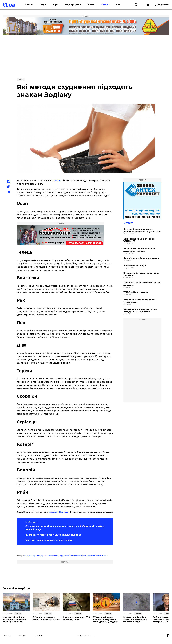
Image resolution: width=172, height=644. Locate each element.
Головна (7, 636)
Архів (119, 5)
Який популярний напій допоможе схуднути (49, 540)
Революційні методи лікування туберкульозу (139, 301)
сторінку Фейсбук (59, 512)
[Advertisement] (86, 56)
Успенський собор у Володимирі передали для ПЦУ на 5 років (15, 619)
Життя (91, 5)
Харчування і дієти (78, 556)
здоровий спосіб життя (97, 556)
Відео (56, 5)
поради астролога (33, 556)
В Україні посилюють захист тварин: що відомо (46, 618)
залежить (57, 181)
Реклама (22, 636)
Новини (29, 5)
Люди (43, 5)
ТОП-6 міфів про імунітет (136, 292)
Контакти (38, 636)
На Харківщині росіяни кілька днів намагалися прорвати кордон (135, 619)
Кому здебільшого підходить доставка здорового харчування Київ (142, 230)
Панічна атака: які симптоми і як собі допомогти (142, 284)
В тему (128, 223)
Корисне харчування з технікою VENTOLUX (140, 240)
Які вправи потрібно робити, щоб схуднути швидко (53, 535)
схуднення (64, 556)
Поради (105, 5)
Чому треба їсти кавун (135, 266)
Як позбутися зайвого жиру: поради (141, 258)
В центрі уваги (73, 5)
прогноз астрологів (50, 556)
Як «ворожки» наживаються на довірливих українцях (139, 250)
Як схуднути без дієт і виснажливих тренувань (141, 274)
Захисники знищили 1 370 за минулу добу (76, 618)
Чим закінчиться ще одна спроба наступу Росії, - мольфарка (140, 311)
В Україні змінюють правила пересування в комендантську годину (105, 619)
